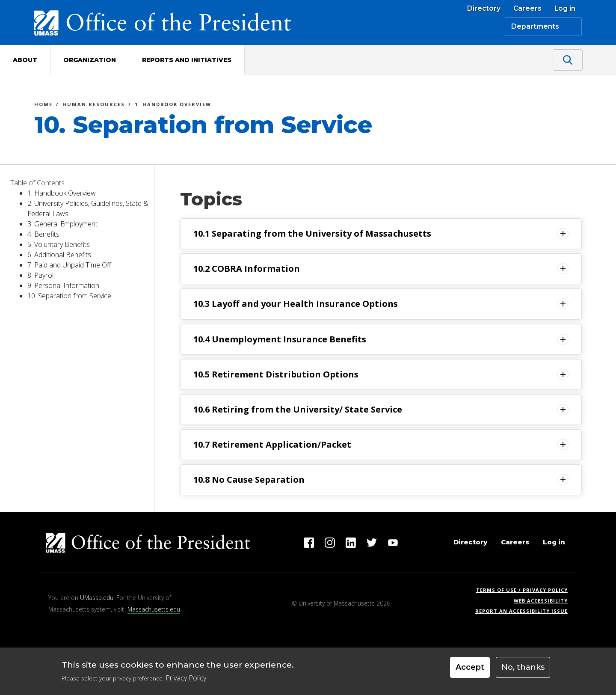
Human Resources (94, 105)
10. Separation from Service (69, 296)
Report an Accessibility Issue (525, 611)
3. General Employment (62, 224)
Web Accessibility (541, 601)
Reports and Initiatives (187, 60)
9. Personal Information (63, 285)
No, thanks (523, 670)
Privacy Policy (186, 680)
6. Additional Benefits (59, 255)
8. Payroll (41, 275)
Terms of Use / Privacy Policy (525, 590)
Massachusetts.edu (154, 609)
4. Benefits (43, 234)
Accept (470, 670)
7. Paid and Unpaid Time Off (69, 265)
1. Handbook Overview (173, 105)
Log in (565, 9)
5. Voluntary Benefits (59, 244)
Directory (484, 9)
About (25, 60)
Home (43, 105)
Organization (90, 60)
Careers (527, 9)
